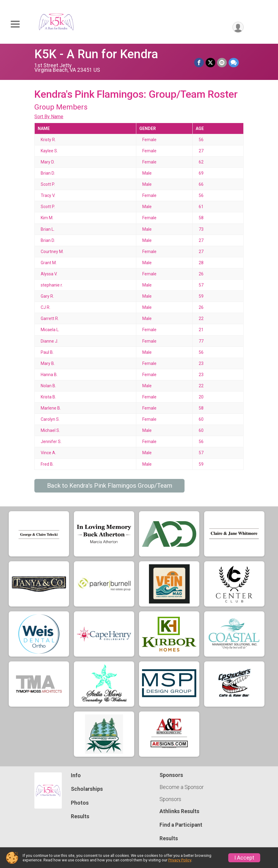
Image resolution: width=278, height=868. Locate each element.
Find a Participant (181, 825)
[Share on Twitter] (210, 63)
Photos (80, 803)
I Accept (244, 858)
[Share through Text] (234, 63)
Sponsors (170, 799)
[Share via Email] (222, 63)
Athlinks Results (179, 811)
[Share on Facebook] (199, 63)
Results (80, 816)
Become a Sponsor (182, 787)
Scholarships (87, 789)
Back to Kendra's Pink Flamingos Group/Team (110, 486)
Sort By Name (49, 117)
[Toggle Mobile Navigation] (15, 24)
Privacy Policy (180, 860)
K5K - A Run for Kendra (96, 54)
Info (76, 775)
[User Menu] (238, 27)
